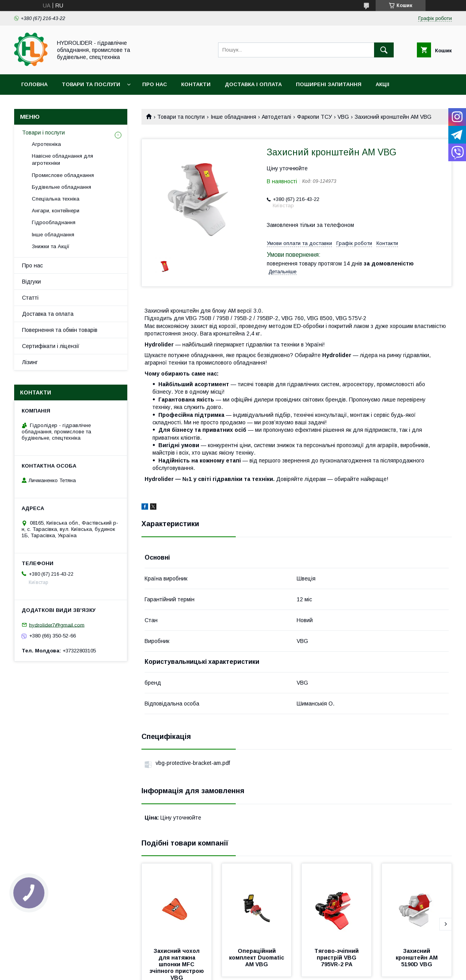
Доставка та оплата (48, 314)
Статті (30, 298)
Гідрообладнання (54, 222)
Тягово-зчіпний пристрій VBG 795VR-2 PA (337, 958)
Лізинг (30, 362)
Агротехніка (46, 144)
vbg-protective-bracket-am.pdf (193, 763)
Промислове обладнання (63, 175)
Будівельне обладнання (61, 187)
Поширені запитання (329, 84)
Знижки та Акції (51, 246)
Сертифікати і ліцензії (51, 346)
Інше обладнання (233, 117)
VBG (343, 117)
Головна (34, 84)
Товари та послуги (91, 84)
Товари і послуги (43, 133)
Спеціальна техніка (56, 199)
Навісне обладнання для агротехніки (62, 159)
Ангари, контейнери (56, 211)
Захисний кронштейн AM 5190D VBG (417, 958)
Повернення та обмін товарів (60, 330)
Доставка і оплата (253, 84)
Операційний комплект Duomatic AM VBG (257, 958)
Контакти (196, 84)
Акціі (383, 84)
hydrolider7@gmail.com (57, 625)
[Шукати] (384, 50)
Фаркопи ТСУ (315, 117)
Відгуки (31, 282)
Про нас (155, 84)
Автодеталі (276, 117)
